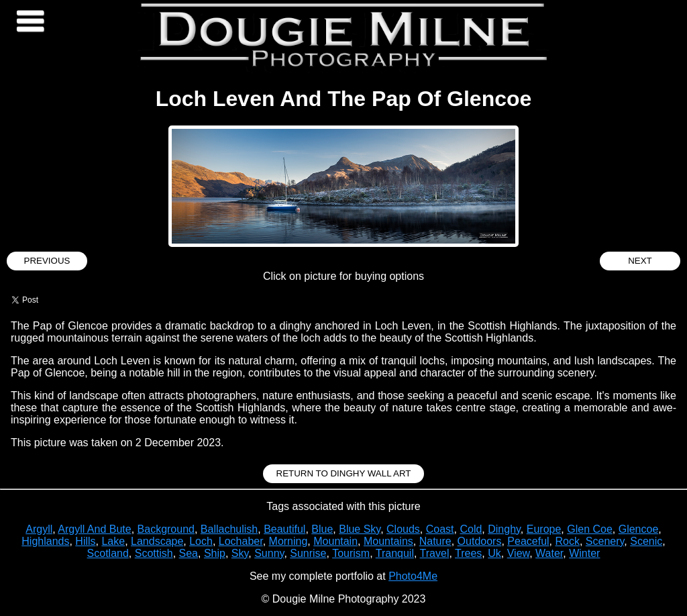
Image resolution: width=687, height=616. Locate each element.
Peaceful (528, 541)
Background (166, 529)
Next (640, 261)
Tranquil (395, 553)
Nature (435, 541)
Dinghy (504, 529)
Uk (494, 553)
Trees (468, 553)
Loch (201, 541)
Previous (47, 261)
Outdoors (480, 541)
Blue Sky (360, 529)
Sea (189, 553)
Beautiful (284, 529)
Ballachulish (229, 529)
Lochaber (241, 541)
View (519, 553)
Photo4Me (413, 576)
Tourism (351, 553)
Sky (240, 553)
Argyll (39, 529)
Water (549, 553)
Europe (544, 529)
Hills (85, 541)
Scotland (108, 553)
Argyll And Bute (94, 529)
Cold (471, 529)
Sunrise (308, 553)
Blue (322, 529)
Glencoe (639, 529)
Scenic (646, 541)
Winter (584, 553)
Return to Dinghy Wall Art (344, 473)
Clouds (403, 529)
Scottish (154, 553)
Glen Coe (590, 529)
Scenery (605, 541)
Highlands (45, 541)
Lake (113, 541)
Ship (215, 553)
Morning (288, 541)
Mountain (335, 541)
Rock (567, 541)
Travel (435, 553)
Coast (440, 529)
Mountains (388, 541)
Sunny (269, 553)
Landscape (157, 541)
